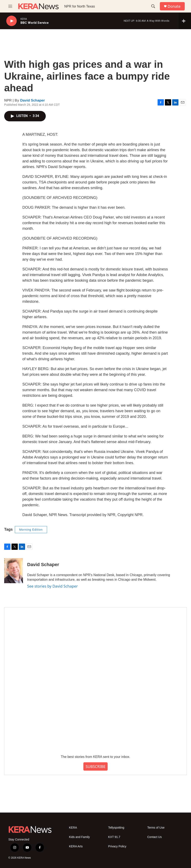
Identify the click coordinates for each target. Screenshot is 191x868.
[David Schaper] (14, 571)
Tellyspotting (116, 828)
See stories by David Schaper (52, 586)
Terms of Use (156, 828)
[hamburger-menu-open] (10, 6)
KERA (73, 828)
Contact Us (155, 837)
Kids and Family (79, 837)
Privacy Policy (117, 846)
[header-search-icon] (153, 6)
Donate (174, 6)
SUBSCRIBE (95, 766)
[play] (11, 21)
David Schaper (33, 100)
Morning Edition (31, 530)
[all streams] (185, 21)
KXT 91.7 (114, 837)
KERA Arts (76, 846)
